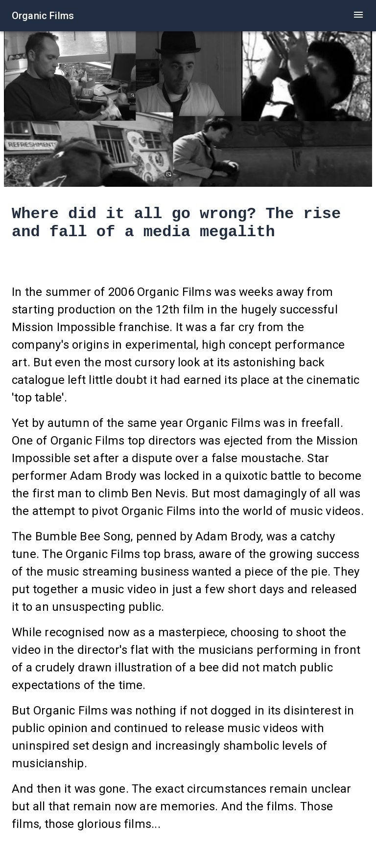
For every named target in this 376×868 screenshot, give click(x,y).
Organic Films (43, 16)
